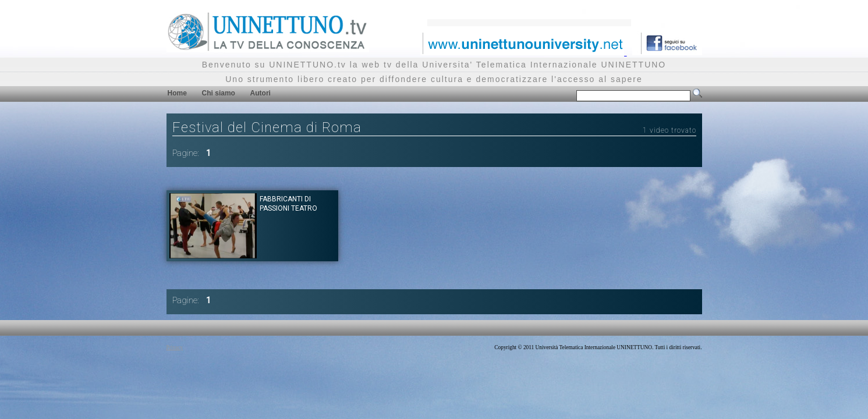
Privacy (175, 347)
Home (177, 93)
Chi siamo (219, 93)
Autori (261, 93)
